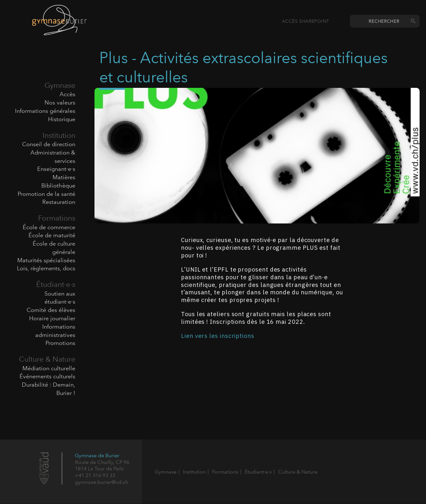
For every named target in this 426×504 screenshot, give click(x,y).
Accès (67, 94)
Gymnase (60, 85)
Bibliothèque (58, 186)
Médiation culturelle (49, 368)
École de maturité (52, 235)
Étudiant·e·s (56, 284)
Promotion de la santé (46, 194)
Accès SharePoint (306, 21)
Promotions (60, 343)
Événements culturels (47, 376)
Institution (59, 135)
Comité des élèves (51, 310)
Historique (62, 119)
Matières (64, 177)
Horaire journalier (52, 318)
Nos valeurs (60, 103)
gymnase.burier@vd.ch (102, 482)
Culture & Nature (47, 359)
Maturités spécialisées (46, 260)
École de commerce (49, 227)
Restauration (59, 202)
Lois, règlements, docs (46, 268)
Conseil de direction (49, 144)
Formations (57, 218)
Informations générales (45, 111)
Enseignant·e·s (56, 169)
